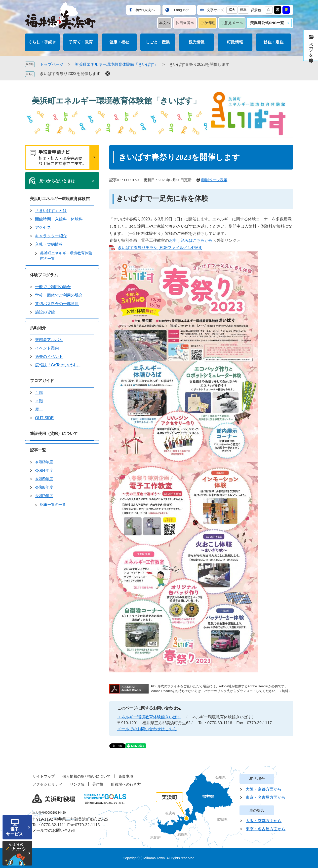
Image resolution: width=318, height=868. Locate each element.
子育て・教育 (81, 42)
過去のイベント (49, 357)
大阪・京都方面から (264, 789)
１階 (39, 393)
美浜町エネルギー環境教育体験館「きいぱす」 (116, 64)
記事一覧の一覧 (53, 504)
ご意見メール (232, 23)
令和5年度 (44, 479)
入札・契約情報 (49, 244)
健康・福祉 (119, 42)
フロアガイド (42, 381)
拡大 (232, 10)
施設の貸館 (45, 312)
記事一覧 (38, 450)
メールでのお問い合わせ (54, 830)
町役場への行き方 (126, 784)
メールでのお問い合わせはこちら (147, 729)
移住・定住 (274, 42)
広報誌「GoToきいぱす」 (58, 365)
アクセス (43, 227)
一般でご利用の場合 (53, 287)
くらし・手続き (42, 42)
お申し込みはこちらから (191, 240)
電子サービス (14, 832)
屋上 (39, 409)
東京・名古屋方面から (266, 797)
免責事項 (126, 776)
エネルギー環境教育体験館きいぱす (149, 717)
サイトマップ (44, 776)
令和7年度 (44, 496)
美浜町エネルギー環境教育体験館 (60, 199)
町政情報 (235, 42)
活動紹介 (38, 328)
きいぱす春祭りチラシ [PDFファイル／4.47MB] (160, 248)
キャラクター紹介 (51, 236)
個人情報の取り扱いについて (87, 776)
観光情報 (197, 42)
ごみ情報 (207, 23)
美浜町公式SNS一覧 (267, 23)
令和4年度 (44, 470)
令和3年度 (44, 462)
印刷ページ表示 (214, 180)
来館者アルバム (49, 340)
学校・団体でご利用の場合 (59, 295)
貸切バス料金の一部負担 (57, 304)
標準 (243, 10)
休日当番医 (185, 23)
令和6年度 (44, 487)
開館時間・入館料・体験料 (59, 219)
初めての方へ (145, 10)
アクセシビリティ (47, 784)
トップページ (52, 64)
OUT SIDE (44, 418)
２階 (39, 401)
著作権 (98, 784)
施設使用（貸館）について (54, 434)
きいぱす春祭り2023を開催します (70, 74)
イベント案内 (47, 348)
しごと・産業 (158, 42)
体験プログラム (44, 275)
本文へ (165, 23)
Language (182, 10)
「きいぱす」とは (51, 211)
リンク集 (77, 784)
